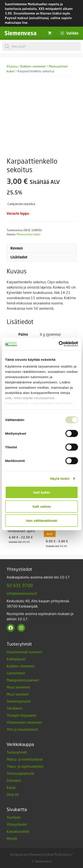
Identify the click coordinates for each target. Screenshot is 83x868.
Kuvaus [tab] (17, 248)
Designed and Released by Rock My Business (41, 854)
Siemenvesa (20, 33)
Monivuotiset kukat (29, 234)
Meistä (12, 838)
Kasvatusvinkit (18, 831)
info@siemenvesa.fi (22, 593)
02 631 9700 (20, 585)
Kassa (11, 787)
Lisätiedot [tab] (19, 257)
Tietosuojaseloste (20, 773)
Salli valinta (41, 506)
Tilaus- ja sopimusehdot (25, 766)
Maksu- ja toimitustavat (25, 759)
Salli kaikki (41, 492)
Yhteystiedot (17, 824)
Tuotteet (14, 817)
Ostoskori (14, 780)
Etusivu (12, 66)
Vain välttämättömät (42, 520)
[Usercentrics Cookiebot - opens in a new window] (59, 344)
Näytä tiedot (60, 479)
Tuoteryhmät (17, 752)
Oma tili (13, 794)
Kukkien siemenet (33, 66)
